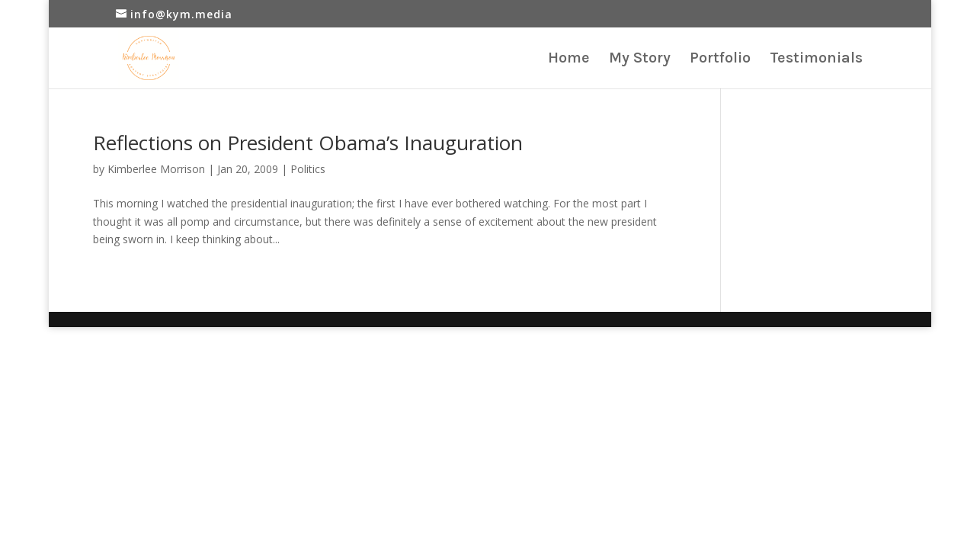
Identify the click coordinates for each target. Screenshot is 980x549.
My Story (640, 59)
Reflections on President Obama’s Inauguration (308, 143)
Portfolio (720, 59)
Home (569, 59)
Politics (308, 169)
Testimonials (816, 59)
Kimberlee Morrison (156, 169)
